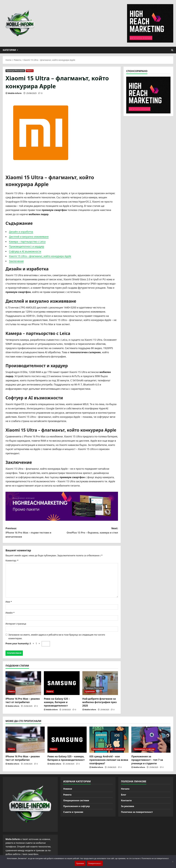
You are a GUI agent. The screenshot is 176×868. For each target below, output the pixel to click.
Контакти (126, 800)
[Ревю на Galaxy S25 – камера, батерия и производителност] (62, 683)
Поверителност (95, 863)
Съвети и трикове (73, 812)
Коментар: (12, 561)
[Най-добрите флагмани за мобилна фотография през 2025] (100, 683)
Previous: (34, 533)
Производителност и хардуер (27, 246)
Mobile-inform (15, 93)
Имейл (10, 613)
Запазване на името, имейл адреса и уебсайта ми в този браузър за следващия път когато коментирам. (57, 637)
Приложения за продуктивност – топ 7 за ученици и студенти (147, 760)
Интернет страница (16, 624)
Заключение (16, 261)
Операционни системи (76, 800)
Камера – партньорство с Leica (27, 242)
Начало (125, 789)
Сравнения (90, 691)
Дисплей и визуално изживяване (29, 237)
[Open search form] (172, 50)
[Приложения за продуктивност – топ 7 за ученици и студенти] (151, 740)
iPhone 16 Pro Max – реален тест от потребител (23, 700)
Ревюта (30, 71)
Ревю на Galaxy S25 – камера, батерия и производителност (57, 702)
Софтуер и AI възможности (25, 251)
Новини (68, 789)
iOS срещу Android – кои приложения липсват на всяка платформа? (109, 760)
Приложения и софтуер (102, 749)
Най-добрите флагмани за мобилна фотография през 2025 (100, 702)
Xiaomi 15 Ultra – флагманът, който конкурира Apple (40, 256)
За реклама (128, 806)
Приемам (80, 863)
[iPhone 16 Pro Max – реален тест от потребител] (23, 683)
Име (9, 602)
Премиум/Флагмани (15, 71)
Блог (124, 795)
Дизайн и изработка (21, 232)
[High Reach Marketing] (62, 506)
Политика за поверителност (137, 812)
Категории (9, 50)
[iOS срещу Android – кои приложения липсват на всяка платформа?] (109, 740)
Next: (90, 531)
